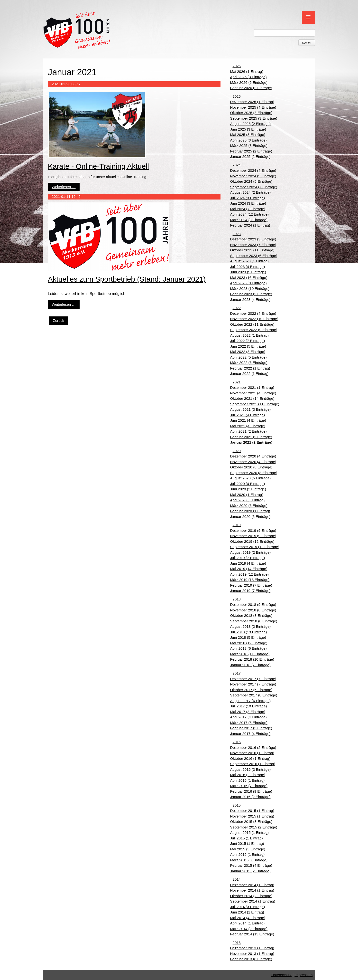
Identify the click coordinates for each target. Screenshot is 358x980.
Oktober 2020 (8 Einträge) (251, 467)
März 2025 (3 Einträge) (249, 146)
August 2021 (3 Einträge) (251, 409)
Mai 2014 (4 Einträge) (248, 918)
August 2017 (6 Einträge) (251, 701)
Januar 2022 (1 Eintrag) (249, 374)
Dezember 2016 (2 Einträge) (253, 747)
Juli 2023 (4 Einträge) (248, 267)
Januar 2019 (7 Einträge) (250, 591)
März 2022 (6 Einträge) (249, 363)
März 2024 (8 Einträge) (249, 220)
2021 (237, 382)
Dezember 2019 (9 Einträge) (253, 530)
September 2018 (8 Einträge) (254, 621)
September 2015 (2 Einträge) (254, 827)
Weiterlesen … (64, 187)
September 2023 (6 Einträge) (254, 256)
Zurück (59, 320)
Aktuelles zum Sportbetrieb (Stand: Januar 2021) (127, 279)
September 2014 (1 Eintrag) (253, 901)
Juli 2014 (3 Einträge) (248, 907)
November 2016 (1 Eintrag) (252, 753)
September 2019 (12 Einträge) (255, 547)
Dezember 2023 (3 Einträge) (253, 239)
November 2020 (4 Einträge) (253, 462)
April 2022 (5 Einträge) (248, 357)
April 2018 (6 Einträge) (248, 648)
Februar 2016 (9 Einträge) (251, 791)
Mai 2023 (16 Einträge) (249, 278)
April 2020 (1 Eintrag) (248, 500)
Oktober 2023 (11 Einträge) (252, 250)
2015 (237, 805)
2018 (237, 599)
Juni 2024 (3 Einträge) (248, 203)
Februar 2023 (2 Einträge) (251, 294)
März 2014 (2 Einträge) (249, 929)
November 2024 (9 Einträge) (253, 176)
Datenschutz (281, 975)
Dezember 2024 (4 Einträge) (253, 170)
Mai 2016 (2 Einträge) (248, 775)
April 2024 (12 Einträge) (249, 214)
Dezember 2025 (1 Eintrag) (252, 102)
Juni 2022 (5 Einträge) (248, 346)
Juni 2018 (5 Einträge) (248, 637)
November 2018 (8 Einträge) (253, 610)
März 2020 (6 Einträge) (249, 506)
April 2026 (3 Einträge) (248, 77)
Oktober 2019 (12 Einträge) (252, 541)
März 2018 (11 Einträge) (250, 654)
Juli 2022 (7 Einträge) (248, 341)
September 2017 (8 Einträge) (254, 695)
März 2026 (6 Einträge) (249, 82)
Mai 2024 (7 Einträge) (248, 209)
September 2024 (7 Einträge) (254, 187)
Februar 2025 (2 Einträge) (251, 151)
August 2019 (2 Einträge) (251, 552)
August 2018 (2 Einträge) (251, 626)
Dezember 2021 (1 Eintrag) (252, 387)
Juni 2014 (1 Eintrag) (247, 912)
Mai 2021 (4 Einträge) (248, 426)
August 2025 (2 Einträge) (251, 124)
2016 (237, 742)
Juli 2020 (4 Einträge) (248, 484)
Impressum (303, 975)
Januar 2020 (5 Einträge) (250, 517)
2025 (237, 96)
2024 (237, 165)
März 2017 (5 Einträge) (249, 723)
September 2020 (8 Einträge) (254, 473)
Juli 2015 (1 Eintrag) (247, 838)
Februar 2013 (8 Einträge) (251, 959)
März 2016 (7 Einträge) (249, 786)
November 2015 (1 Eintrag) (252, 816)
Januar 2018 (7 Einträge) (250, 665)
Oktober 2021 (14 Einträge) (252, 398)
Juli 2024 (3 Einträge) (248, 198)
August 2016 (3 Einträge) (251, 769)
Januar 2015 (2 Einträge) (250, 871)
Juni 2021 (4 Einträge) (248, 420)
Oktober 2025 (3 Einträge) (251, 113)
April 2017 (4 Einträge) (248, 717)
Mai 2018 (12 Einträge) (249, 643)
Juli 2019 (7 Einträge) (248, 558)
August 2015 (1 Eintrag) (249, 833)
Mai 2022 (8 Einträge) (248, 352)
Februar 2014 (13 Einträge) (252, 934)
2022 (237, 308)
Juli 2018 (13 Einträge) (249, 632)
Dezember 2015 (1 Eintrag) (252, 811)
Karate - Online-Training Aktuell (99, 166)
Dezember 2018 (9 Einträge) (253, 604)
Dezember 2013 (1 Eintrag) (252, 948)
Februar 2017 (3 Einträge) (251, 728)
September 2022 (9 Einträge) (254, 330)
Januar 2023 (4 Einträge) (250, 300)
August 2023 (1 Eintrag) (249, 261)
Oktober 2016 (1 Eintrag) (250, 758)
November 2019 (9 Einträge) (253, 536)
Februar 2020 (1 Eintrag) (250, 511)
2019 (237, 525)
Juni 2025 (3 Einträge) (248, 129)
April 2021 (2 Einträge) (248, 431)
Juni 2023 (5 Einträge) (248, 272)
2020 (237, 451)
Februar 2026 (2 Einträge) (251, 88)
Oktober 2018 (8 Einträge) (251, 615)
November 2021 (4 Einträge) (253, 393)
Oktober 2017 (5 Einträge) (251, 690)
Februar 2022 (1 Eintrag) (250, 368)
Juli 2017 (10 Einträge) (249, 706)
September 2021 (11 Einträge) (255, 404)
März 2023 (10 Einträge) (250, 289)
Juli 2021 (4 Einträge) (248, 415)
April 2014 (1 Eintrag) (248, 923)
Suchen (307, 43)
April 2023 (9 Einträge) (248, 283)
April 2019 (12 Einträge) (249, 574)
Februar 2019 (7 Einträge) (251, 585)
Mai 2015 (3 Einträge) (248, 849)
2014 (237, 879)
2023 (237, 234)
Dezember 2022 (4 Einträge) (253, 313)
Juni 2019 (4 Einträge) (248, 563)
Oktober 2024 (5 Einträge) (251, 181)
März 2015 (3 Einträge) (249, 860)
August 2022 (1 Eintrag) (249, 335)
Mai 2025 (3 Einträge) (248, 135)
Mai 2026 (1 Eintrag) (247, 71)
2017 (237, 673)
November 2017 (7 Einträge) (253, 684)
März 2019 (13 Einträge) (250, 580)
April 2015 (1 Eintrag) (248, 854)
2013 (237, 943)
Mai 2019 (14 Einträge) (249, 569)
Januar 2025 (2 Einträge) (250, 157)
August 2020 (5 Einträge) (251, 478)
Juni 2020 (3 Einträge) (248, 489)
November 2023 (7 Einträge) (253, 245)
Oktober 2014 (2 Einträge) (251, 896)
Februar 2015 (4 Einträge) (251, 865)
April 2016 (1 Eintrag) (248, 780)
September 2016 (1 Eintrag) (253, 764)
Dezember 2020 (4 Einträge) (253, 456)
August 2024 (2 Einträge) (251, 192)
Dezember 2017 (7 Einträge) (253, 679)
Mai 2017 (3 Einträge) (248, 712)
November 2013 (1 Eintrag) (252, 954)
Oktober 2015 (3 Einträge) (251, 822)
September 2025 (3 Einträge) (254, 118)
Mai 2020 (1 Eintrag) (247, 495)
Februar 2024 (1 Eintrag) (250, 225)
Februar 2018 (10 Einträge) (252, 659)
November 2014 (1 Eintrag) (252, 890)
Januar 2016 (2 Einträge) (250, 797)
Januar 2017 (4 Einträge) (250, 734)
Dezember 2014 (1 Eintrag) (252, 885)
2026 (237, 66)
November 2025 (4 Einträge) (253, 107)
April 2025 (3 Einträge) (248, 140)
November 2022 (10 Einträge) (254, 319)
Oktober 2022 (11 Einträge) (252, 324)
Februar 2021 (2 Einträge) (251, 437)
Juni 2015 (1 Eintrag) (247, 843)
